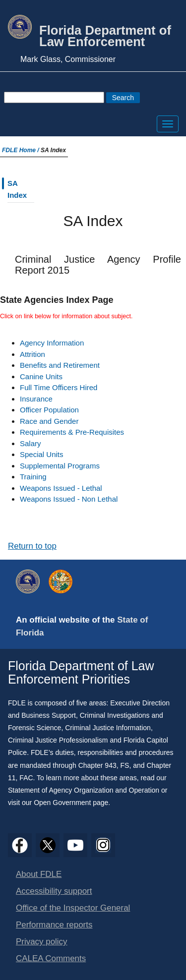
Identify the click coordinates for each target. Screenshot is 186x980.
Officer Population (49, 410)
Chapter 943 (97, 765)
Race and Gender (49, 421)
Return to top (32, 546)
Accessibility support (54, 891)
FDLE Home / (21, 150)
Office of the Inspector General (73, 908)
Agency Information (52, 343)
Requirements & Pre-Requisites (72, 432)
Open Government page (71, 803)
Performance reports (54, 925)
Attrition (32, 354)
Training (33, 477)
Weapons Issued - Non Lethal (69, 499)
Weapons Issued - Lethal (61, 488)
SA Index (17, 189)
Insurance (36, 399)
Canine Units (41, 376)
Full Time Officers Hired (59, 387)
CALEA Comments (51, 958)
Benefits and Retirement (60, 365)
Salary (31, 443)
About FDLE (39, 874)
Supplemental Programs (60, 466)
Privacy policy (42, 942)
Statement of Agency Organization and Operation (84, 790)
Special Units (42, 454)
